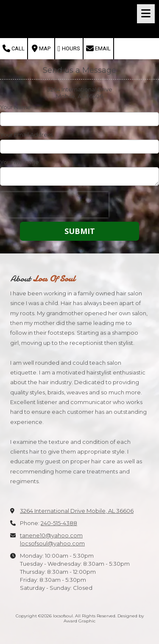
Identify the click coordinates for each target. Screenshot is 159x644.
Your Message (20, 162)
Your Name (15, 107)
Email (98, 49)
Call (14, 49)
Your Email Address (26, 135)
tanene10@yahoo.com (51, 535)
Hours (69, 49)
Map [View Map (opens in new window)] (41, 49)
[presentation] (54, 205)
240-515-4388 (59, 523)
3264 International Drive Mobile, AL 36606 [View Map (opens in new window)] (77, 511)
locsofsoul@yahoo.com (52, 543)
